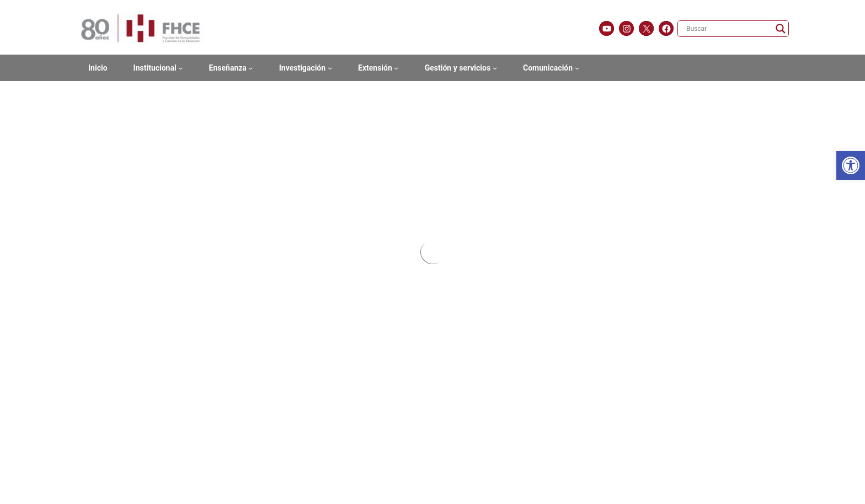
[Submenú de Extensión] (396, 68)
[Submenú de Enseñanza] (250, 68)
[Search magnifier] (781, 29)
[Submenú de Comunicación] (577, 68)
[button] (851, 165)
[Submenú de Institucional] (180, 68)
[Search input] (728, 29)
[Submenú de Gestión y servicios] (495, 68)
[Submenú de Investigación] (330, 68)
